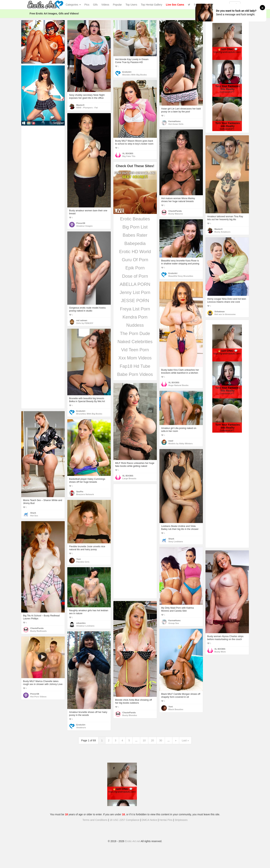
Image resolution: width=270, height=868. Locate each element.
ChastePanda (175, 211)
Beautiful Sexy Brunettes (181, 276)
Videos (105, 5)
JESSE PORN (135, 301)
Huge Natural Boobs (179, 385)
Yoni (79, 559)
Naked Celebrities (135, 342)
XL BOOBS (128, 153)
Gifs (95, 5)
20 (152, 740)
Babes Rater (135, 235)
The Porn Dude (135, 333)
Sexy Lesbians (176, 542)
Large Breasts (129, 478)
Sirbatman (220, 312)
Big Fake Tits (129, 156)
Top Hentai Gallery (152, 5)
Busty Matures (176, 214)
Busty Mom (220, 652)
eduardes (81, 623)
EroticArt (127, 72)
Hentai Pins (166, 820)
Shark (33, 513)
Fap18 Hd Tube (135, 366)
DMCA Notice (149, 820)
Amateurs (81, 727)
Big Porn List (135, 227)
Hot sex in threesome (225, 314)
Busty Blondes (130, 715)
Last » (185, 740)
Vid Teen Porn (135, 350)
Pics (87, 5)
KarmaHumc (175, 121)
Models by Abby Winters (181, 444)
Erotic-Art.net (133, 841)
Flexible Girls (83, 562)
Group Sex (174, 623)
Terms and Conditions (95, 820)
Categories (73, 5)
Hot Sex (34, 516)
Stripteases (181, 820)
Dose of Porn (135, 276)
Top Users (131, 5)
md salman (82, 320)
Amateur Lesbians (85, 626)
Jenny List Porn (135, 292)
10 (144, 740)
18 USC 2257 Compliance (125, 820)
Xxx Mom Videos (135, 358)
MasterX (80, 105)
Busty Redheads (39, 631)
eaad (171, 441)
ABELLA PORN (135, 284)
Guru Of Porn (135, 260)
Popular (117, 5)
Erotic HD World (135, 252)
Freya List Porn (135, 309)
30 (161, 740)
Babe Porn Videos (135, 374)
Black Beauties (176, 709)
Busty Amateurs (222, 232)
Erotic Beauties (135, 219)
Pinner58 (81, 223)
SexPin (80, 492)
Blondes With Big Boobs (135, 75)
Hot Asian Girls (176, 124)
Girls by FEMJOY (85, 323)
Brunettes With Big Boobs (89, 414)
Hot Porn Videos (38, 697)
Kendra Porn (135, 317)
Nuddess (135, 325)
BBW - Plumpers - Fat (87, 108)
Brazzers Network (85, 494)
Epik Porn (135, 268)
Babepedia (135, 243)
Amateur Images (85, 226)
